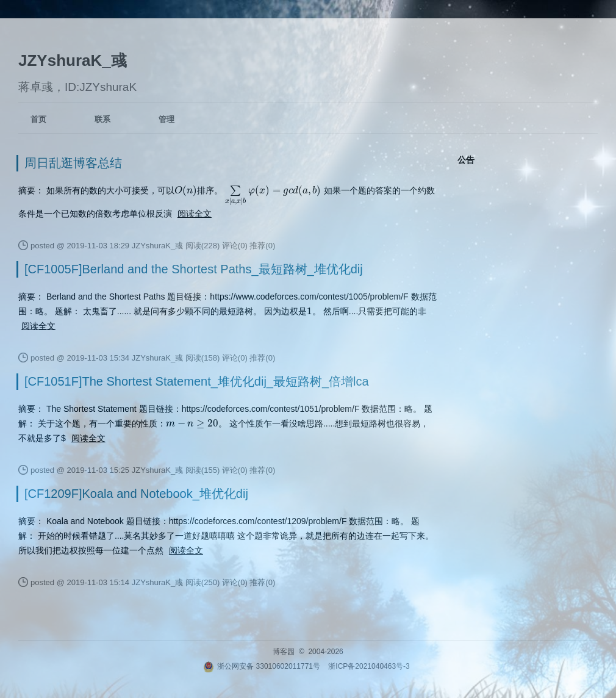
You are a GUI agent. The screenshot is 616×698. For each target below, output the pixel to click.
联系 (102, 119)
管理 (167, 119)
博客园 (284, 652)
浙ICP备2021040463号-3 (369, 666)
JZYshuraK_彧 (73, 60)
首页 (38, 119)
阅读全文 (195, 214)
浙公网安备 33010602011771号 (262, 666)
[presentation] (186, 190)
